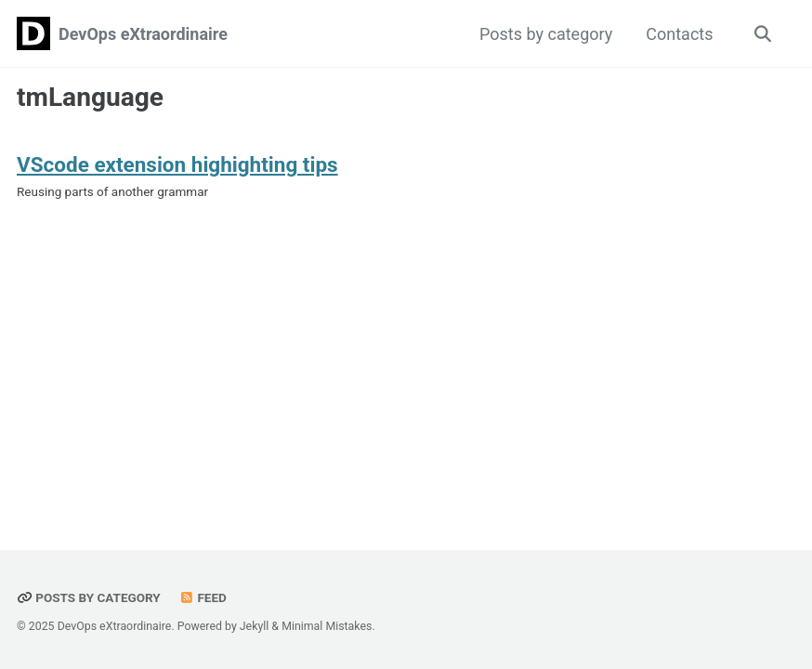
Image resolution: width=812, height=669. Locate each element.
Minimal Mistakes (327, 626)
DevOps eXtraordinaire (143, 34)
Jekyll (255, 626)
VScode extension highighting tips (177, 164)
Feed (203, 597)
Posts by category (546, 34)
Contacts (679, 34)
